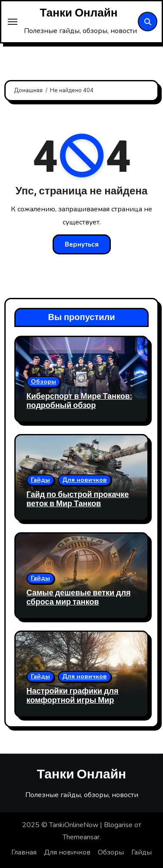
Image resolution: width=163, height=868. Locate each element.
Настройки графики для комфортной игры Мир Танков (73, 701)
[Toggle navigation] (13, 22)
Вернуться (82, 244)
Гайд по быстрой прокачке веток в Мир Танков (78, 499)
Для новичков (85, 480)
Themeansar (81, 837)
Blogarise (118, 825)
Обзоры (43, 382)
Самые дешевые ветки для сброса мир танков (79, 598)
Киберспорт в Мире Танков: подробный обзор (79, 401)
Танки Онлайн (79, 13)
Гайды (40, 480)
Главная (24, 852)
